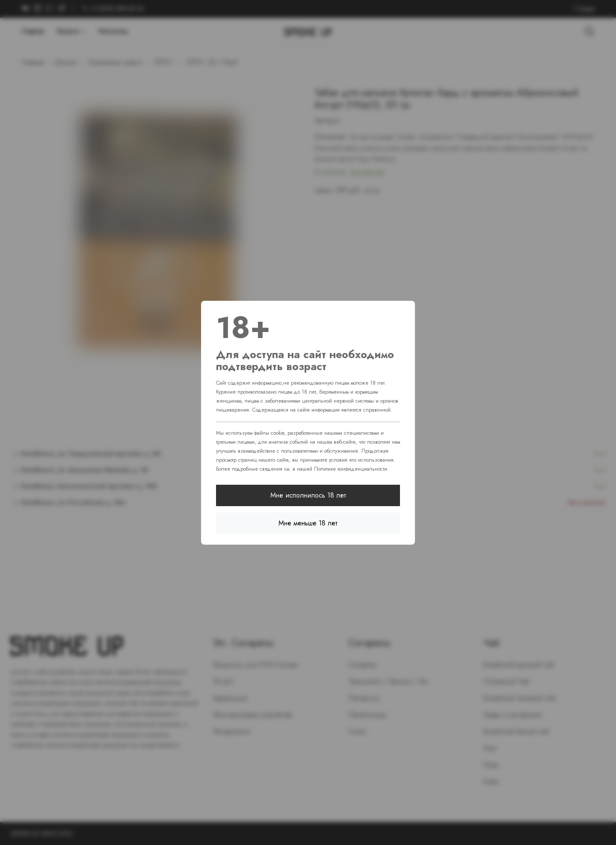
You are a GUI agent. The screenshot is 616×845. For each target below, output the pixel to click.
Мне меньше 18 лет (308, 523)
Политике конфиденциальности (351, 469)
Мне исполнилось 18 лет (308, 495)
